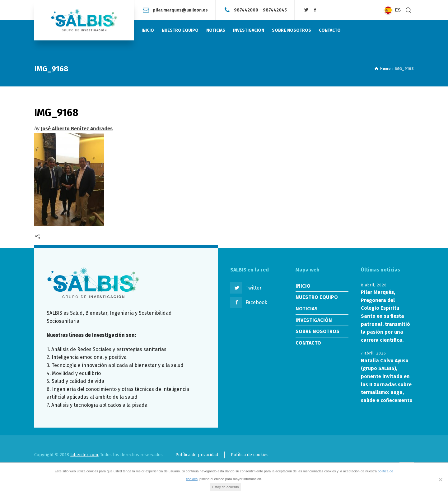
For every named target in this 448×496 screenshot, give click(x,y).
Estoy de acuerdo (226, 487)
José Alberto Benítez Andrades (77, 129)
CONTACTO (308, 343)
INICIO (303, 286)
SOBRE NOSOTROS (317, 331)
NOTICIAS (307, 309)
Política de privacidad (197, 455)
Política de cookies (250, 455)
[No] (440, 480)
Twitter (254, 288)
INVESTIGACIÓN (314, 320)
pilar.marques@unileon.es (180, 10)
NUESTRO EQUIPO (317, 297)
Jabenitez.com (84, 455)
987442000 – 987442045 (260, 10)
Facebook (256, 302)
